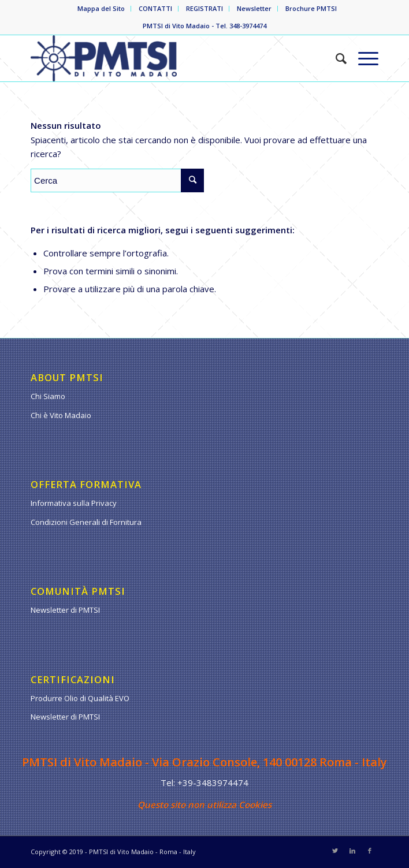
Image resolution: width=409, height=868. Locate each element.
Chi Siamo (48, 396)
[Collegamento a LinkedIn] (352, 851)
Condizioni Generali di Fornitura (86, 522)
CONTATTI (155, 8)
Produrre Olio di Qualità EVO (80, 698)
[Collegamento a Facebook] (370, 851)
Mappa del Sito (101, 8)
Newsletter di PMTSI (65, 610)
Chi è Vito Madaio (61, 415)
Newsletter (254, 8)
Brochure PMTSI (311, 8)
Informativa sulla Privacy (74, 503)
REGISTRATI (204, 8)
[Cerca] (335, 58)
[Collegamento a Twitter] (335, 851)
